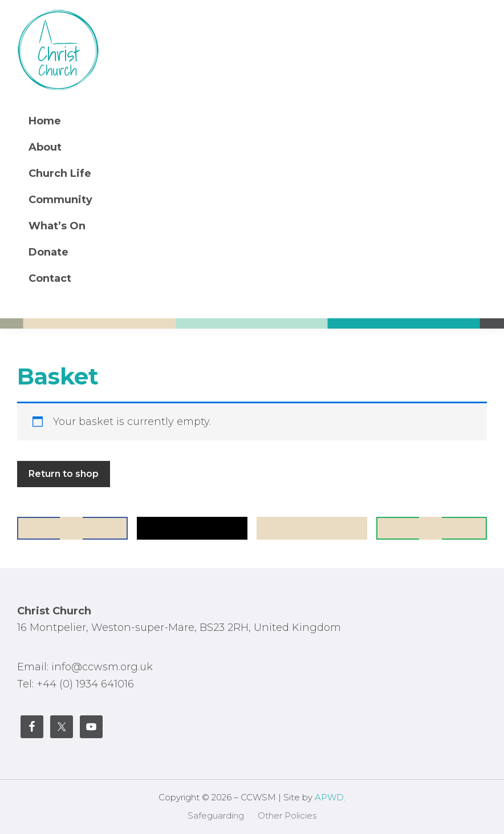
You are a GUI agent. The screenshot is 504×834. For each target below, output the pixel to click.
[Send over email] (432, 528)
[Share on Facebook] (72, 528)
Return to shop (64, 474)
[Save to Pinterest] (312, 528)
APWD (329, 797)
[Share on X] (192, 528)
